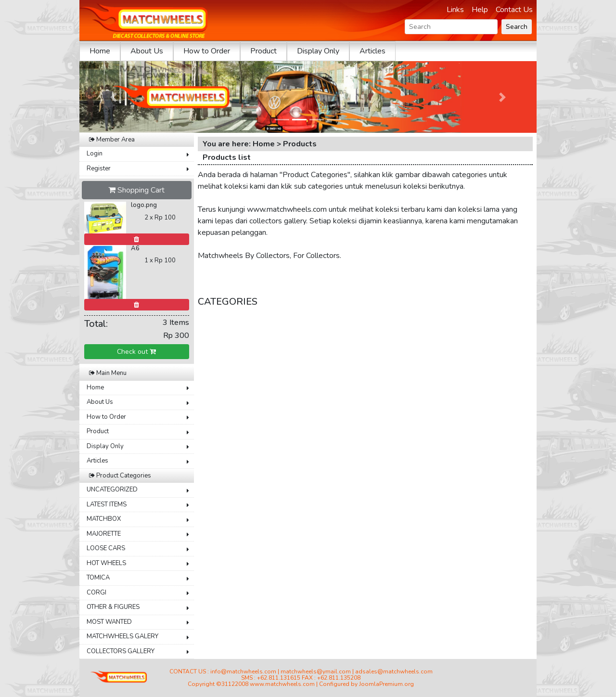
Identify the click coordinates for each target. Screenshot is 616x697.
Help (480, 10)
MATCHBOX (104, 519)
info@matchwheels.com (243, 671)
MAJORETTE (104, 534)
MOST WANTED (109, 622)
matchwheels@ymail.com (316, 671)
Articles (372, 51)
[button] (114, 97)
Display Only (318, 51)
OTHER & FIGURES (113, 607)
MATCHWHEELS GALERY (122, 636)
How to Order (207, 51)
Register (99, 168)
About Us (147, 51)
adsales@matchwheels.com (394, 671)
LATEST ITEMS (107, 504)
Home (100, 51)
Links (455, 10)
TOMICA (98, 578)
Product (263, 51)
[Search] (451, 27)
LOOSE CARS (106, 548)
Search (517, 27)
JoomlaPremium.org (386, 684)
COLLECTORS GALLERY (121, 651)
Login (95, 154)
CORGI (96, 593)
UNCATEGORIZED (112, 490)
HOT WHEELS (106, 563)
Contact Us (514, 10)
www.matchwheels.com (282, 684)
